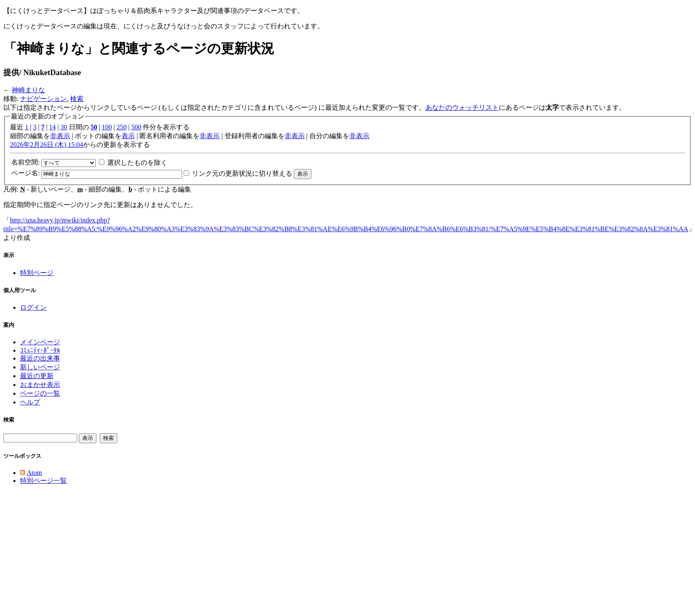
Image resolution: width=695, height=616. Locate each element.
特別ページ (37, 273)
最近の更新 (37, 376)
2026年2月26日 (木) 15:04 (47, 145)
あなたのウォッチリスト (462, 107)
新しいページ (40, 367)
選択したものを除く (137, 163)
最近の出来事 (40, 358)
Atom (34, 473)
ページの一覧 (40, 393)
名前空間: (25, 162)
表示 (128, 136)
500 (136, 127)
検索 (77, 99)
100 (107, 127)
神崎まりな (28, 90)
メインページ (40, 342)
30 (64, 127)
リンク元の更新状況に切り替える (242, 173)
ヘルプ (30, 402)
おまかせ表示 (40, 385)
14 (53, 127)
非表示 (60, 136)
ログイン (33, 307)
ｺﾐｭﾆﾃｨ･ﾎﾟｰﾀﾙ (40, 350)
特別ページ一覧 (43, 481)
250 (121, 127)
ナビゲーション (43, 99)
